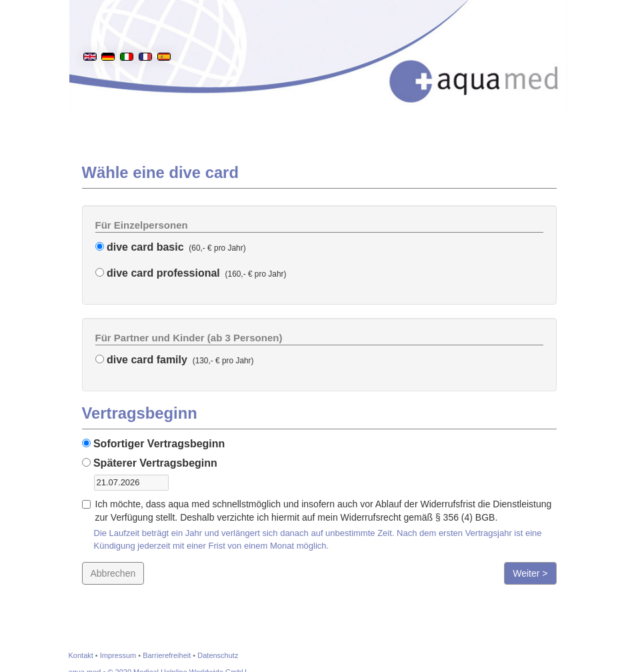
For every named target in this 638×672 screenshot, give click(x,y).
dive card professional (158, 273)
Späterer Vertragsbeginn (150, 463)
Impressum (118, 655)
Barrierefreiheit (167, 655)
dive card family (141, 360)
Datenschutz (218, 655)
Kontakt (81, 655)
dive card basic (140, 247)
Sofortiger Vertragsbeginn (154, 444)
